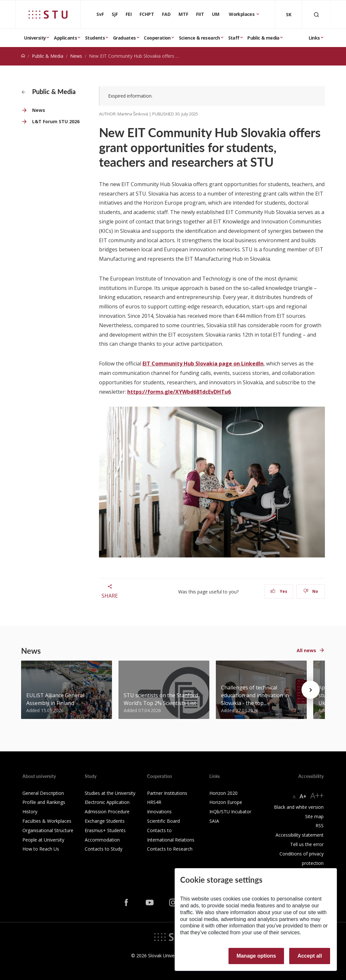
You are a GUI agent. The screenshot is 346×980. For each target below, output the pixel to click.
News (76, 56)
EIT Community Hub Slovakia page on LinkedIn (203, 364)
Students (95, 38)
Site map (314, 816)
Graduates (124, 38)
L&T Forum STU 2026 (56, 121)
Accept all (310, 956)
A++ (317, 795)
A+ (303, 796)
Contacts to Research (170, 849)
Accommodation (102, 840)
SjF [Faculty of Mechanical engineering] (115, 14)
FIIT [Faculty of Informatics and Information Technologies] (200, 14)
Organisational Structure (48, 830)
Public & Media (48, 56)
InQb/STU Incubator (230, 812)
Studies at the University (110, 793)
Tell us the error (307, 844)
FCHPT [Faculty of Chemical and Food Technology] (147, 14)
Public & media (263, 38)
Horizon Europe (226, 802)
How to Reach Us (41, 849)
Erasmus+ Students (105, 830)
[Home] (23, 56)
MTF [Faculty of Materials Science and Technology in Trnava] (183, 14)
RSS (320, 825)
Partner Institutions (167, 793)
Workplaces (242, 14)
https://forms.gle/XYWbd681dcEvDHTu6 (179, 392)
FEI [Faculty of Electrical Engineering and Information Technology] (129, 14)
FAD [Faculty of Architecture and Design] (166, 14)
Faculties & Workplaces (47, 821)
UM (216, 14)
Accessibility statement (300, 835)
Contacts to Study (104, 849)
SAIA (214, 821)
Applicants (65, 38)
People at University (43, 840)
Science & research (199, 38)
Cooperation (157, 38)
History (30, 812)
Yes (279, 591)
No (311, 591)
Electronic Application (107, 802)
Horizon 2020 (223, 793)
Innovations (159, 812)
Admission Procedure (107, 812)
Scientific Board (163, 821)
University (35, 38)
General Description (43, 793)
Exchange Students (105, 821)
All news (306, 650)
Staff (234, 38)
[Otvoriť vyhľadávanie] (316, 14)
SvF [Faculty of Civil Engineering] (100, 14)
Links (314, 38)
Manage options (256, 956)
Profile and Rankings (44, 802)
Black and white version (299, 807)
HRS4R (154, 802)
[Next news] (311, 690)
